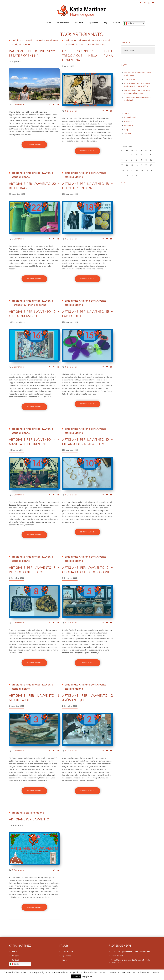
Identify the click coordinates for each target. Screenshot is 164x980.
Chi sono (15, 956)
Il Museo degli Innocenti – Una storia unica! (137, 74)
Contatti (117, 23)
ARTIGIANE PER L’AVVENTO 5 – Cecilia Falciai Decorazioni (87, 570)
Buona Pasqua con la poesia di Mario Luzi (138, 99)
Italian (129, 23)
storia (108, 41)
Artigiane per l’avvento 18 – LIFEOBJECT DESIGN (87, 186)
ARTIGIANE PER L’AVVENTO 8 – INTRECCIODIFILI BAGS (34, 570)
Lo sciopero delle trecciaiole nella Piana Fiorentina (87, 56)
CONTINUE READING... (34, 145)
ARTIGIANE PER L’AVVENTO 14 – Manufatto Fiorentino (34, 442)
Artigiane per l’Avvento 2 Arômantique (87, 698)
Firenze (54, 41)
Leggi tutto (88, 976)
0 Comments (18, 105)
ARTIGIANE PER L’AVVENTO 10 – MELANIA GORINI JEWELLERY (87, 442)
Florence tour (96, 41)
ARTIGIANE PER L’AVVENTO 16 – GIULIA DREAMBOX (34, 314)
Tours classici (63, 23)
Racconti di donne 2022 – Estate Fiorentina (34, 53)
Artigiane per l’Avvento (29, 819)
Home (49, 23)
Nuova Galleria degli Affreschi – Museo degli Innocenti (138, 92)
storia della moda (75, 45)
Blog (106, 23)
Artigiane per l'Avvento (39, 173)
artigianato (18, 41)
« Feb (124, 182)
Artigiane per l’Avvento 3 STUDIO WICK (34, 698)
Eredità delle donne (37, 41)
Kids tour (79, 23)
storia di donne (21, 45)
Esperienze (93, 23)
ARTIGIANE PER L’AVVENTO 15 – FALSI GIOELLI (87, 314)
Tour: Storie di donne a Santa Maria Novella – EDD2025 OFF (137, 85)
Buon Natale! (130, 79)
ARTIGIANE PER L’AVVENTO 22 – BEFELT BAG (34, 186)
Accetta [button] (76, 976)
